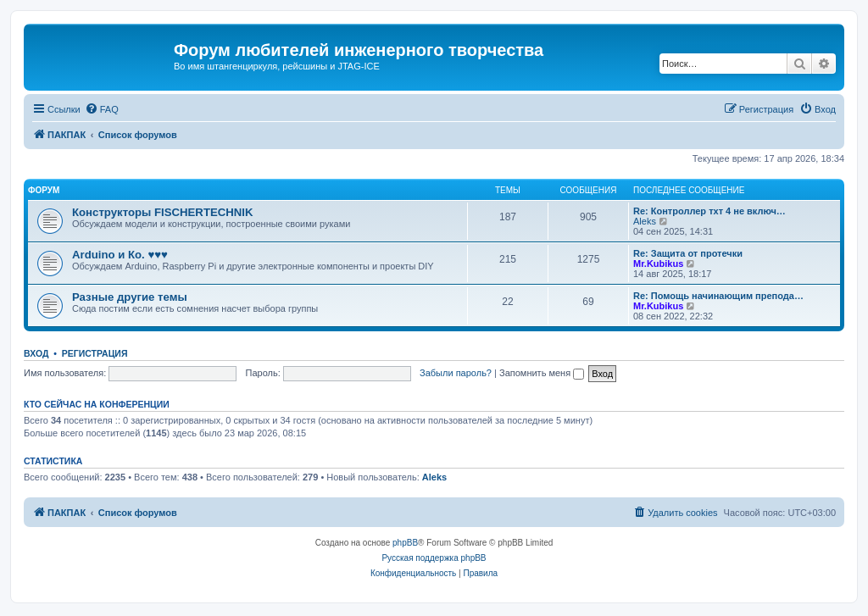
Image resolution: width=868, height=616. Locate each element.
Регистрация (95, 353)
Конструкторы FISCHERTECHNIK (163, 212)
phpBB (405, 543)
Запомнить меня (542, 373)
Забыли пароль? (456, 373)
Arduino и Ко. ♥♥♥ (120, 255)
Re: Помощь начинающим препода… (718, 296)
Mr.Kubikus (658, 264)
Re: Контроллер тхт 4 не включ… (709, 211)
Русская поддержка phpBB (434, 558)
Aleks (645, 221)
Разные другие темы (130, 297)
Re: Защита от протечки (688, 253)
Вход (36, 353)
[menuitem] (102, 109)
